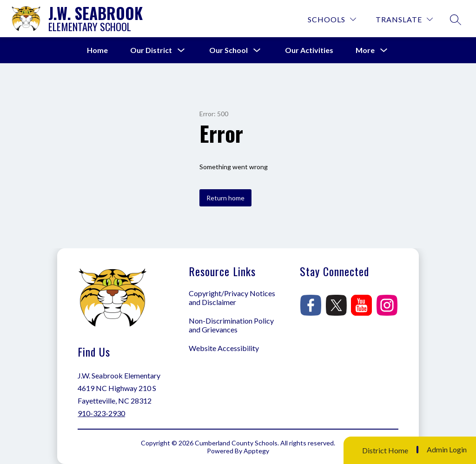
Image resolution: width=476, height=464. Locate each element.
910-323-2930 (101, 413)
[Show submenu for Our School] (228, 50)
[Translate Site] (404, 19)
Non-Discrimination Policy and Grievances (231, 325)
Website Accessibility (224, 348)
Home (97, 50)
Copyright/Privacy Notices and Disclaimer (232, 298)
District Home (385, 450)
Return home (225, 198)
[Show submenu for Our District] (151, 50)
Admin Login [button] (447, 450)
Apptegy (256, 451)
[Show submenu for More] (365, 50)
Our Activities (309, 50)
